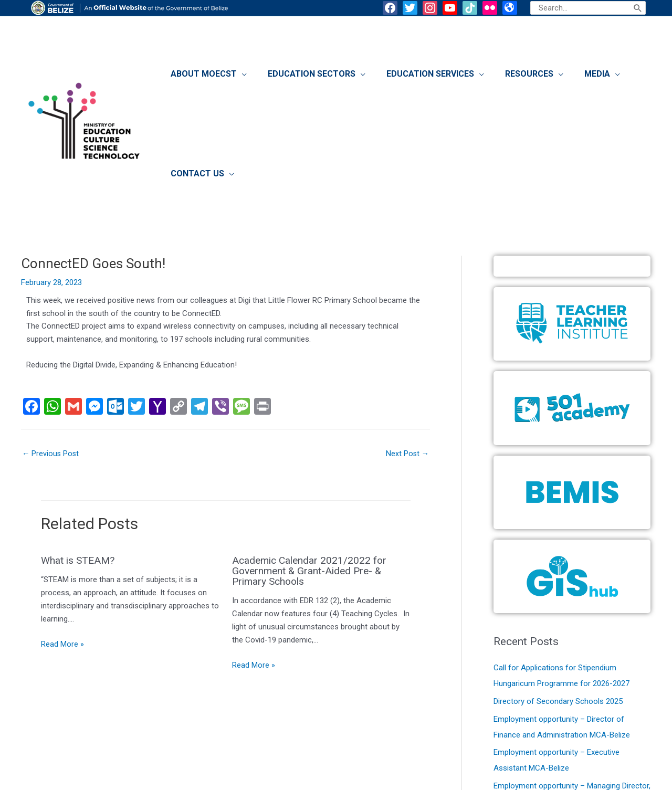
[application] (264, 77)
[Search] (638, 8)
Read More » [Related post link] (62, 551)
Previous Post (51, 360)
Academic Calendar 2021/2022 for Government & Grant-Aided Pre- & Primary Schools (312, 477)
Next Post (407, 360)
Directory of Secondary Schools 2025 (558, 607)
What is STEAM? (80, 467)
